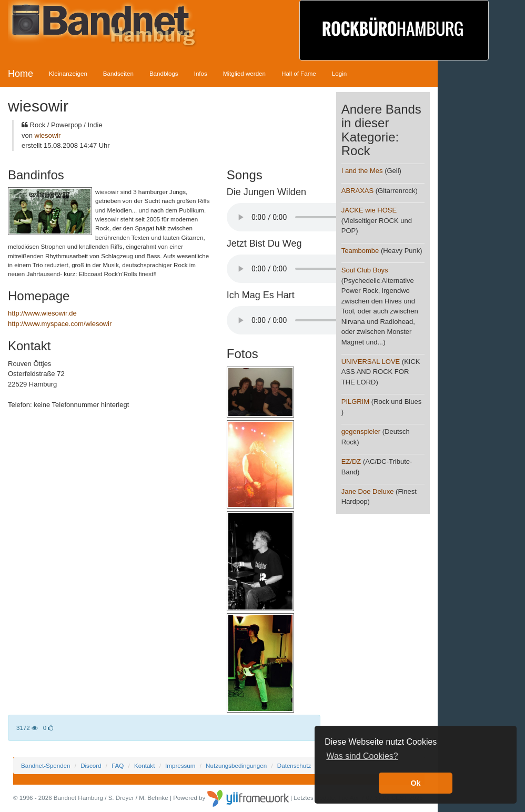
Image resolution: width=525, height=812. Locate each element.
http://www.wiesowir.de (42, 313)
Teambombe (360, 251)
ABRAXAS (357, 191)
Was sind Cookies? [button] (362, 756)
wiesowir (48, 135)
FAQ (118, 765)
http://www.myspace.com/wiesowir (60, 324)
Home (21, 74)
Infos (201, 73)
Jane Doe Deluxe (368, 491)
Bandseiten (118, 73)
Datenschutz (294, 765)
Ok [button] (415, 783)
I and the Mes (362, 171)
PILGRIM (355, 402)
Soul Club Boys (365, 270)
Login (339, 73)
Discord (91, 765)
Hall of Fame (299, 73)
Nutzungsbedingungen (236, 765)
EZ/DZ (351, 461)
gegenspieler (361, 432)
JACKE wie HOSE (369, 210)
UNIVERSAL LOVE (371, 362)
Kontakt (144, 765)
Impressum (180, 765)
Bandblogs (164, 73)
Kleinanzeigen (68, 73)
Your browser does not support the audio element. (306, 217)
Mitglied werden (244, 73)
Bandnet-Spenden (46, 765)
